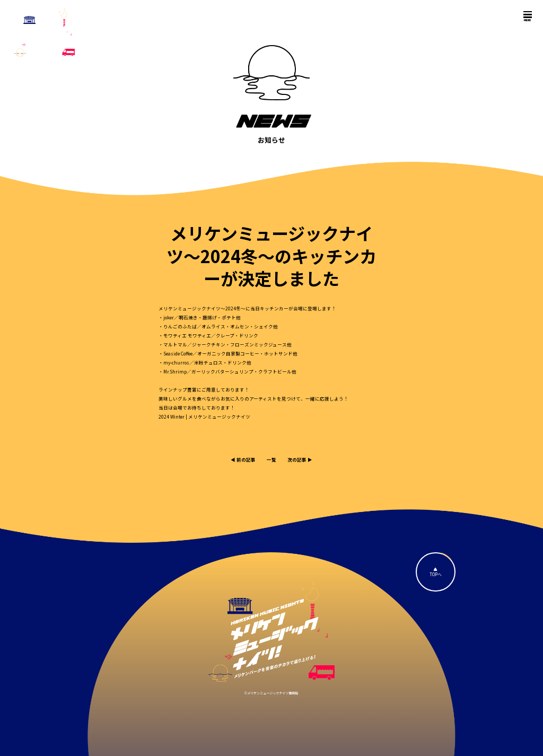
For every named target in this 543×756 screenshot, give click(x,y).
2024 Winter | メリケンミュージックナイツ (204, 416)
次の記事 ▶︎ (300, 459)
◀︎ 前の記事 (243, 459)
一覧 (271, 459)
